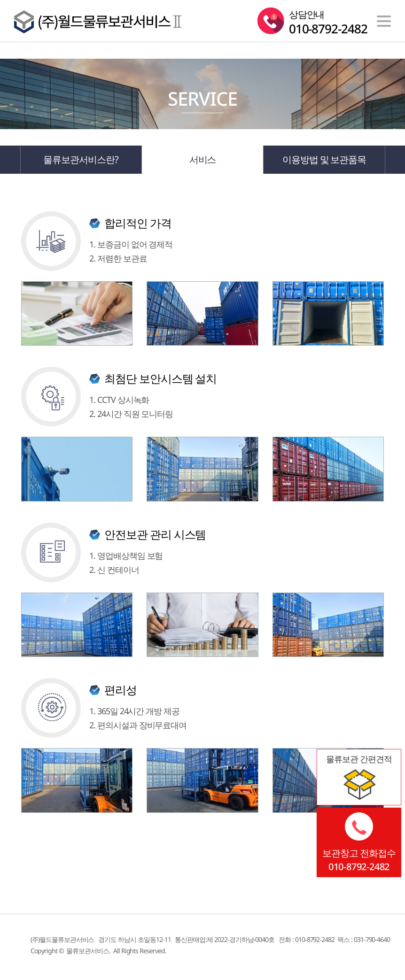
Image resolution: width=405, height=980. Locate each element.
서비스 (203, 159)
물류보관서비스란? (81, 159)
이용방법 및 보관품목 (324, 159)
